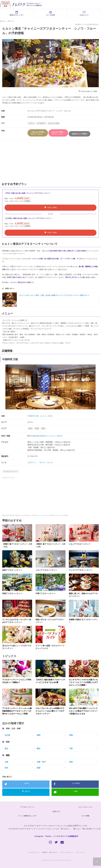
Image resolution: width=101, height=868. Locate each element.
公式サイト (32, 462)
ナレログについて (34, 852)
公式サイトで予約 (79, 134)
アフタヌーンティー (10, 471)
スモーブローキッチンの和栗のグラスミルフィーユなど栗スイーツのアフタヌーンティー (50, 711)
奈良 (6, 768)
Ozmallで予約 (58, 133)
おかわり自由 (54, 123)
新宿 (37, 428)
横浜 (39, 748)
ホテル (31, 123)
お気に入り (56, 811)
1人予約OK (41, 123)
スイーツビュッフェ (85, 807)
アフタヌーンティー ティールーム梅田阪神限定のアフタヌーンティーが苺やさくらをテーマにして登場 (17, 711)
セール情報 (51, 13)
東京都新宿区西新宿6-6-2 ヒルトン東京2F (46, 436)
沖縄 (71, 735)
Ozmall (50, 462)
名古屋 (7, 735)
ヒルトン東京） (47, 416)
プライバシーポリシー (67, 852)
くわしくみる (52, 207)
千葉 (71, 748)
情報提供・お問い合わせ (49, 852)
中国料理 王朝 (33, 416)
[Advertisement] (50, 162)
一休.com (42, 462)
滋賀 (39, 768)
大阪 (6, 762)
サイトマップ (80, 852)
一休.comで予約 (37, 133)
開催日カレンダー (17, 13)
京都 (71, 762)
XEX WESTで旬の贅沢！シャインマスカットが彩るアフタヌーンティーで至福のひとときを (83, 711)
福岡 (39, 735)
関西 (8, 755)
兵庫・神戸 (41, 762)
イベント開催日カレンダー (27, 816)
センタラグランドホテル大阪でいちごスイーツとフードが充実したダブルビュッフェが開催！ (83, 682)
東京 (30, 428)
